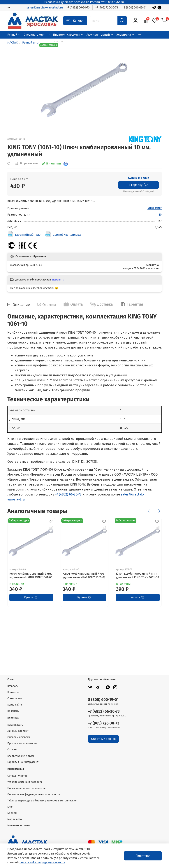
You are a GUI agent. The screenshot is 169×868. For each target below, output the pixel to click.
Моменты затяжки (19, 825)
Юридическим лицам (21, 756)
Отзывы (12, 750)
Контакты (13, 692)
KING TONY (155, 208)
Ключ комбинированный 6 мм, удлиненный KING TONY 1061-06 (31, 576)
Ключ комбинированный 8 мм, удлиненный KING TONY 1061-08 (138, 576)
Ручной (14, 35)
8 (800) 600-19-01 (135, 7)
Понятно (143, 856)
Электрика (125, 35)
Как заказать (15, 725)
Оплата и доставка (19, 737)
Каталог (75, 21)
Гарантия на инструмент (23, 762)
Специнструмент (37, 35)
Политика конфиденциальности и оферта (34, 795)
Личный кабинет (18, 731)
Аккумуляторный (100, 35)
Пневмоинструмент (68, 35)
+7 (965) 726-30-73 (107, 7)
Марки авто (15, 819)
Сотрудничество (17, 776)
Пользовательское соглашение (27, 788)
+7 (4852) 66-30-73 (78, 7)
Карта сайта (15, 705)
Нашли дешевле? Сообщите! (139, 191)
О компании (15, 698)
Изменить (58, 280)
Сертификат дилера (67, 235)
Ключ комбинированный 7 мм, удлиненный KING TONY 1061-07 (84, 576)
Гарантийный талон (29, 235)
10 (160, 215)
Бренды (12, 813)
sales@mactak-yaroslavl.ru (45, 7)
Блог (10, 807)
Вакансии (13, 711)
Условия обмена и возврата (25, 782)
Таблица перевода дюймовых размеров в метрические (42, 801)
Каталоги (13, 686)
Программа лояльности (22, 743)
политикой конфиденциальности (42, 862)
